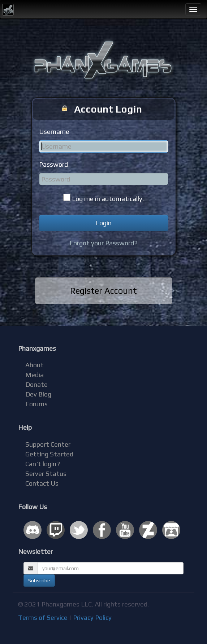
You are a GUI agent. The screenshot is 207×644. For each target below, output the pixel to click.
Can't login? (43, 464)
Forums (36, 404)
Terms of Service (43, 617)
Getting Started (49, 454)
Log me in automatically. (108, 199)
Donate (36, 384)
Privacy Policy (92, 617)
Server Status (46, 474)
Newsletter (35, 551)
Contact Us (42, 483)
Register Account (103, 291)
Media (34, 375)
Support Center (48, 444)
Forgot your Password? (103, 243)
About (34, 365)
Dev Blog (38, 394)
